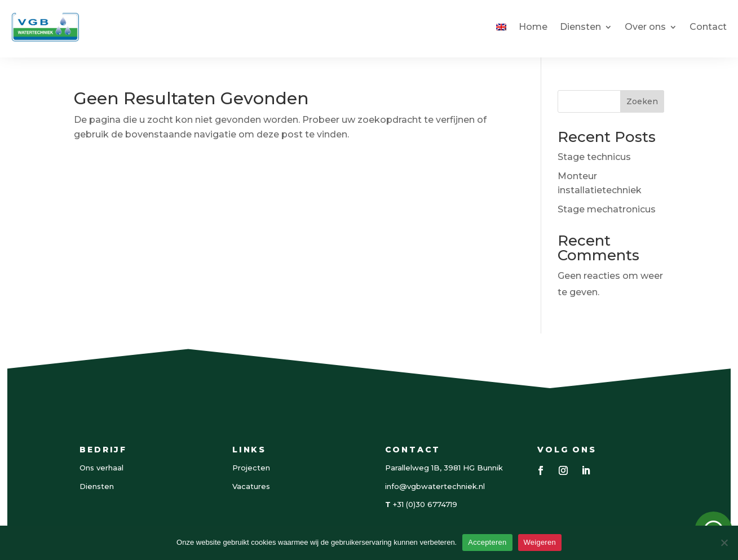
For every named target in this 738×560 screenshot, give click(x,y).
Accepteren (487, 542)
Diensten (580, 27)
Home (533, 27)
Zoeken (642, 101)
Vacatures (251, 486)
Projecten (251, 468)
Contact (708, 27)
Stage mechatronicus (607, 209)
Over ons (645, 27)
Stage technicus (594, 157)
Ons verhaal (101, 468)
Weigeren (540, 542)
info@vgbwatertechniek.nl (435, 486)
